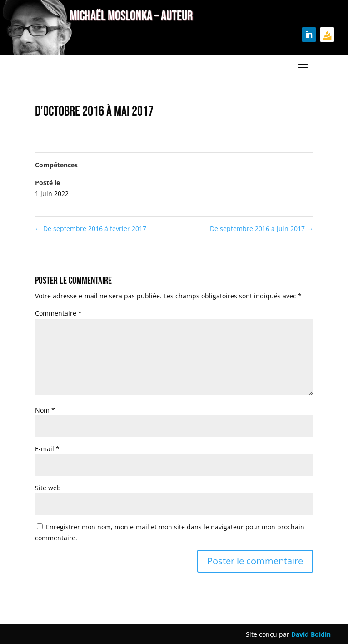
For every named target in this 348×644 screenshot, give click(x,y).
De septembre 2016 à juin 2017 (261, 229)
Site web (48, 488)
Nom (45, 410)
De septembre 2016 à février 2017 (91, 229)
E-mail (47, 449)
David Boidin (311, 634)
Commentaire (58, 313)
